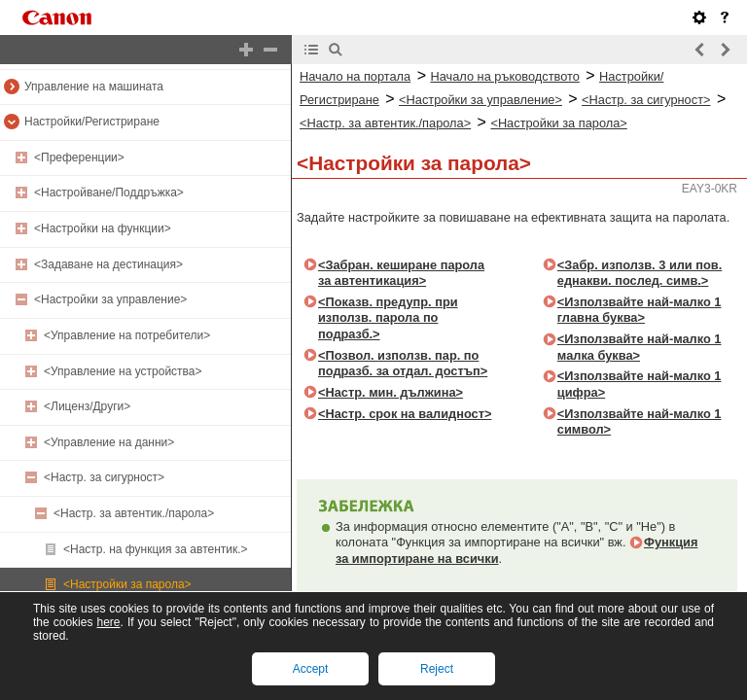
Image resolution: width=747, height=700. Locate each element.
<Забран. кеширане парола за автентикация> (401, 273)
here (108, 622)
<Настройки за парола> (127, 584)
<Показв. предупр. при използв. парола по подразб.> (388, 318)
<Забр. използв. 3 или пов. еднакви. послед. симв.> (640, 273)
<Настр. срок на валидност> (405, 414)
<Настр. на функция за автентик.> (156, 549)
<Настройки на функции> (103, 228)
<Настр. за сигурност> (104, 477)
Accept (311, 669)
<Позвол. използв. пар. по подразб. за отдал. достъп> (403, 364)
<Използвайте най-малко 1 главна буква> (640, 310)
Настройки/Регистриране (92, 122)
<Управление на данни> (109, 442)
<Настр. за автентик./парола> (134, 513)
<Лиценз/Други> (87, 406)
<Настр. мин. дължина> (391, 392)
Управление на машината (94, 87)
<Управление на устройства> (123, 371)
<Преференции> (79, 157)
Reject (437, 669)
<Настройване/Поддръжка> (109, 192)
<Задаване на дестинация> (108, 264)
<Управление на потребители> (127, 335)
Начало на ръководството (504, 76)
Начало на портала (355, 76)
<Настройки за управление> (110, 299)
